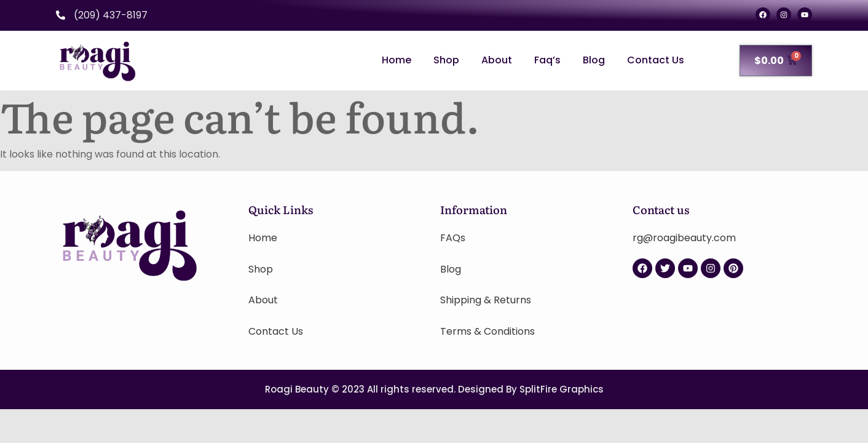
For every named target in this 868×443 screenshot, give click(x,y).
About (497, 60)
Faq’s (547, 60)
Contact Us (656, 60)
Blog (594, 60)
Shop (446, 60)
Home (397, 60)
